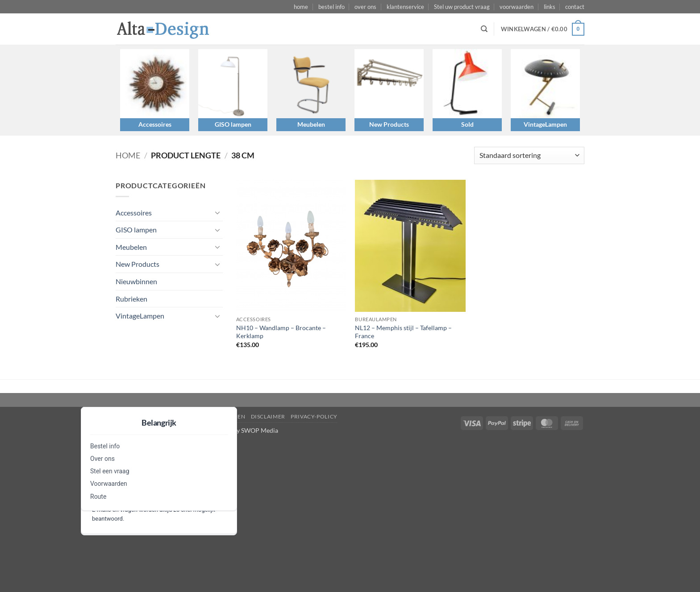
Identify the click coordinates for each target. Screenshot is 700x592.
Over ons (102, 459)
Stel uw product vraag (462, 7)
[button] (543, 29)
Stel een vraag (110, 471)
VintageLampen (545, 124)
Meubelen (311, 124)
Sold (467, 124)
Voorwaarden (109, 484)
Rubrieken (131, 299)
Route (98, 497)
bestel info (331, 7)
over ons (365, 7)
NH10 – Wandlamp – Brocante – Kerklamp (281, 332)
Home (128, 155)
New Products (389, 124)
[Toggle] (217, 212)
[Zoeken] (484, 29)
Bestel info (105, 446)
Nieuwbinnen (136, 281)
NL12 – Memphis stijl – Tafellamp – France (403, 332)
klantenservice (405, 7)
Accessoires (155, 124)
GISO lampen (233, 124)
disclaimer (268, 416)
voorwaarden (517, 7)
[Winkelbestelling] (529, 155)
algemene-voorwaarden (206, 416)
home (301, 7)
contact (575, 7)
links (550, 7)
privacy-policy (314, 416)
